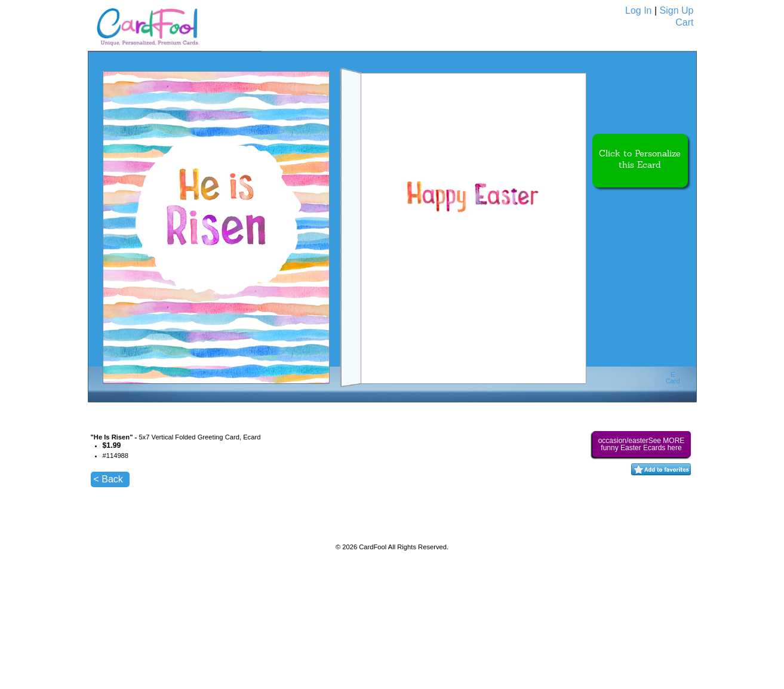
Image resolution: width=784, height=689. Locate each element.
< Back (108, 479)
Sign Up (677, 10)
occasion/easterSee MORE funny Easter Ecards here (642, 444)
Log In (638, 10)
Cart (684, 22)
